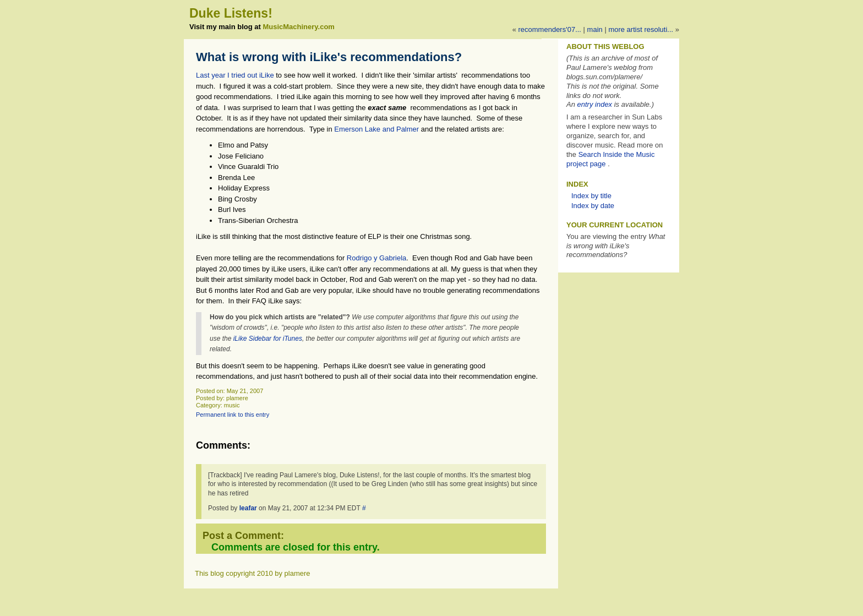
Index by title (591, 196)
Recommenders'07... (550, 29)
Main (595, 29)
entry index (595, 104)
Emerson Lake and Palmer (376, 129)
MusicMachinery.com (299, 27)
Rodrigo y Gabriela (376, 258)
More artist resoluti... (641, 29)
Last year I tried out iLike (235, 75)
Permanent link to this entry (233, 415)
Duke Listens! (231, 13)
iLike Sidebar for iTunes (268, 339)
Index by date (593, 206)
